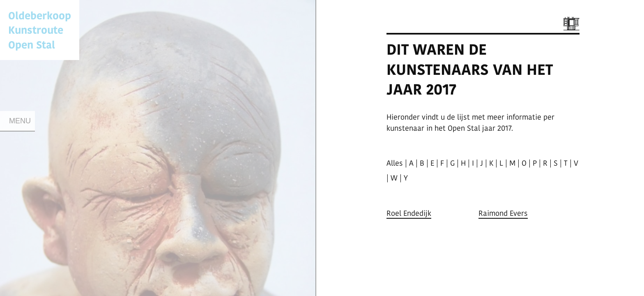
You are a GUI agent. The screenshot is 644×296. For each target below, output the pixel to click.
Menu (20, 121)
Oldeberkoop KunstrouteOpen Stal (40, 30)
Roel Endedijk (409, 213)
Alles (395, 163)
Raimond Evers (503, 213)
